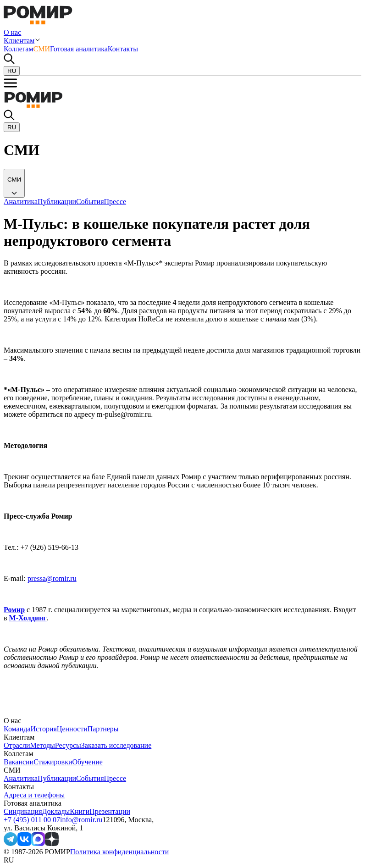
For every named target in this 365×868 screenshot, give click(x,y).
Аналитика (21, 778)
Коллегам (19, 49)
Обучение (87, 762)
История (44, 729)
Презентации (110, 811)
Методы (43, 745)
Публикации (57, 778)
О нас (12, 32)
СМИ (42, 49)
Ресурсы (68, 745)
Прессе (115, 778)
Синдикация (23, 811)
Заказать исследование (116, 745)
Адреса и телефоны (34, 795)
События (90, 778)
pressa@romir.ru (52, 578)
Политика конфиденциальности (120, 852)
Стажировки (53, 762)
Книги (80, 811)
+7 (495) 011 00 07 (32, 820)
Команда (17, 729)
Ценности (72, 729)
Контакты (123, 49)
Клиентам (19, 41)
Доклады (56, 811)
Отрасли (17, 745)
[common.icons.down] (14, 183)
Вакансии (19, 762)
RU (12, 71)
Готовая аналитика (79, 49)
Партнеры (103, 729)
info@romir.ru (81, 820)
